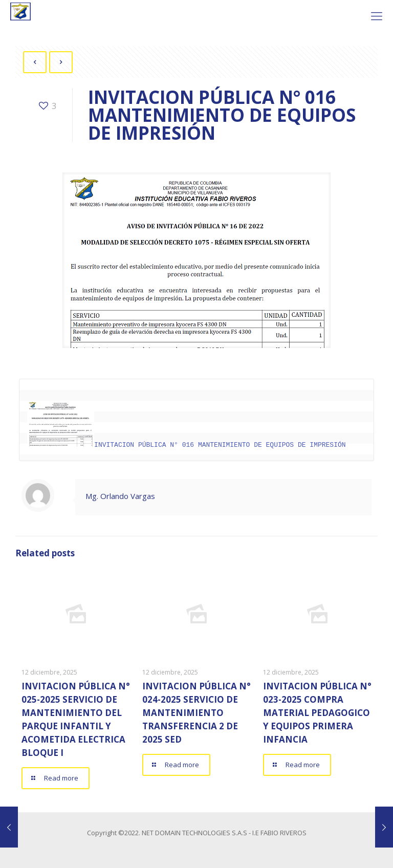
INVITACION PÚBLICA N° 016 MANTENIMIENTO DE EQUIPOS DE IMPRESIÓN (186, 444)
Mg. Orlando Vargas (120, 495)
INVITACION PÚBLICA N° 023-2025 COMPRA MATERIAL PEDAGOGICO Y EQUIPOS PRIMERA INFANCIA (317, 712)
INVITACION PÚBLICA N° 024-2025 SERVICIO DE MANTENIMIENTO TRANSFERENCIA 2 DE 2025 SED (196, 712)
